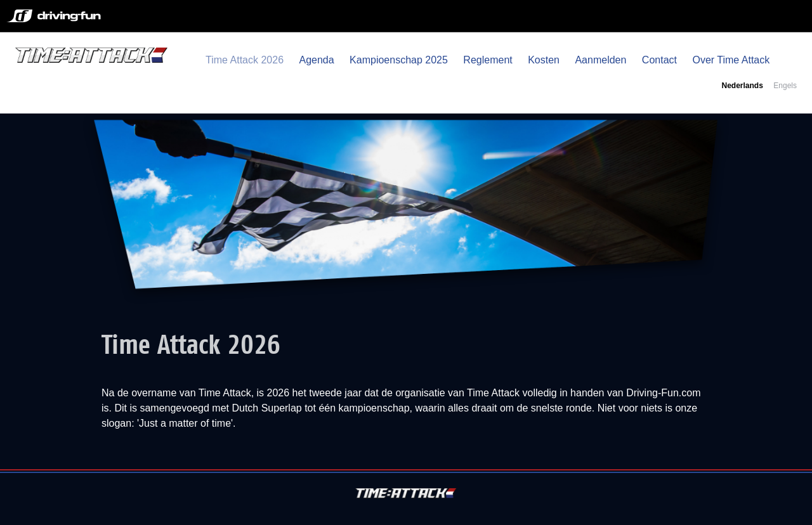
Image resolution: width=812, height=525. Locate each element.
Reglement (488, 60)
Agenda (316, 60)
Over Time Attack (731, 60)
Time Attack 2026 (245, 60)
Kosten (544, 60)
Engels (785, 86)
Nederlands (742, 86)
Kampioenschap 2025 (399, 60)
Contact (659, 60)
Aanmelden (600, 60)
